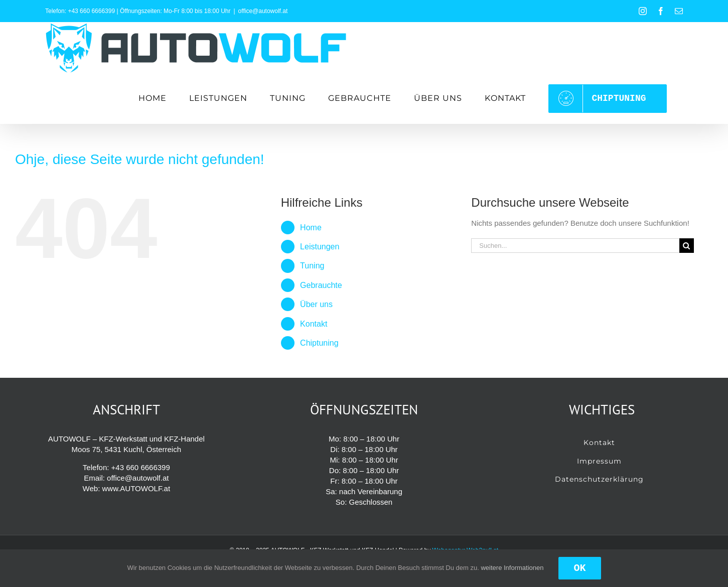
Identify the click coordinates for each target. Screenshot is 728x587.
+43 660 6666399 (91, 11)
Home (311, 228)
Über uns (316, 304)
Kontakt (314, 324)
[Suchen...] (575, 246)
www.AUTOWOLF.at (136, 488)
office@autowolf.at (263, 11)
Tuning (312, 266)
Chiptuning (319, 343)
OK (579, 568)
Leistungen (320, 247)
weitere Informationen (512, 568)
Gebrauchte (321, 285)
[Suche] (687, 246)
